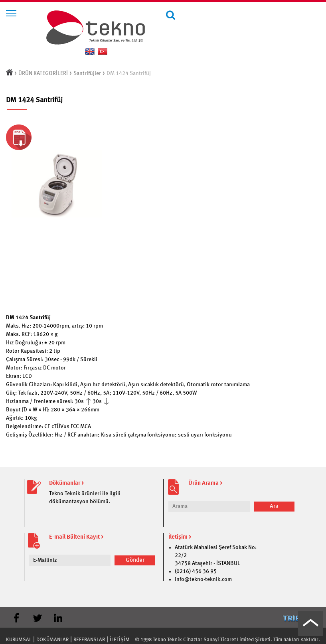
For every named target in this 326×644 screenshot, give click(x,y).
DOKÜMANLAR (52, 640)
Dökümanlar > (66, 483)
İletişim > (180, 537)
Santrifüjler (87, 73)
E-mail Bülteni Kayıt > (76, 537)
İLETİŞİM (120, 640)
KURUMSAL (19, 640)
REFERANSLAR (89, 640)
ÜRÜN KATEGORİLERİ (43, 73)
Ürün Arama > (205, 483)
